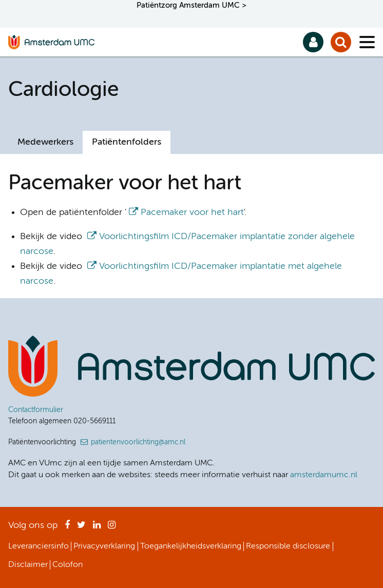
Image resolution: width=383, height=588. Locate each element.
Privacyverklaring (104, 546)
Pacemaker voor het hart (192, 212)
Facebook (67, 528)
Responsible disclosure (288, 546)
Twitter (81, 528)
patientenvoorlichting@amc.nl (138, 442)
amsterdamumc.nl (324, 475)
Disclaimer (28, 565)
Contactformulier (36, 410)
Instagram (112, 528)
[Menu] (367, 42)
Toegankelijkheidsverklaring (191, 546)
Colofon (68, 565)
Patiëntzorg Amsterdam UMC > (191, 5)
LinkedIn (97, 528)
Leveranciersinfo (39, 546)
